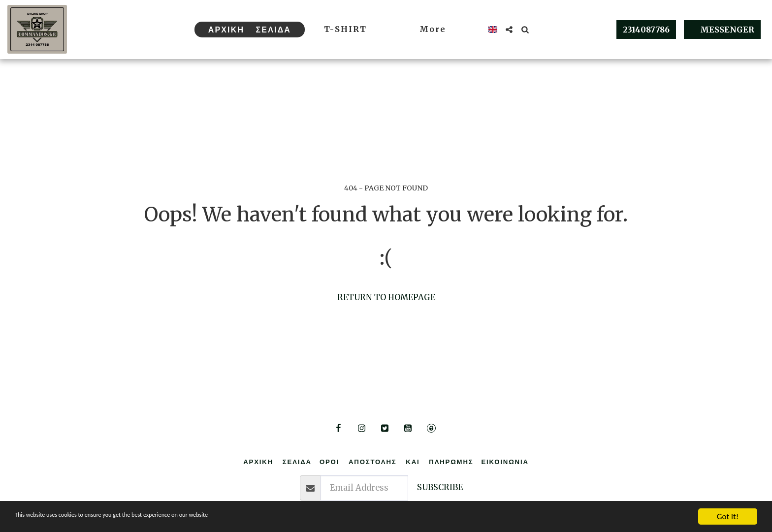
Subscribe (440, 487)
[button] (509, 30)
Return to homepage (386, 297)
